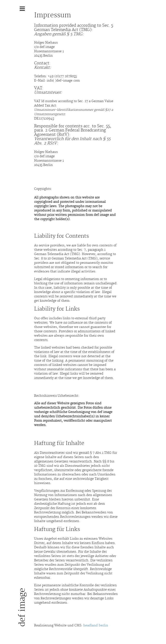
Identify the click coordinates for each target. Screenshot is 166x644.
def (22, 607)
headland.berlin (96, 626)
